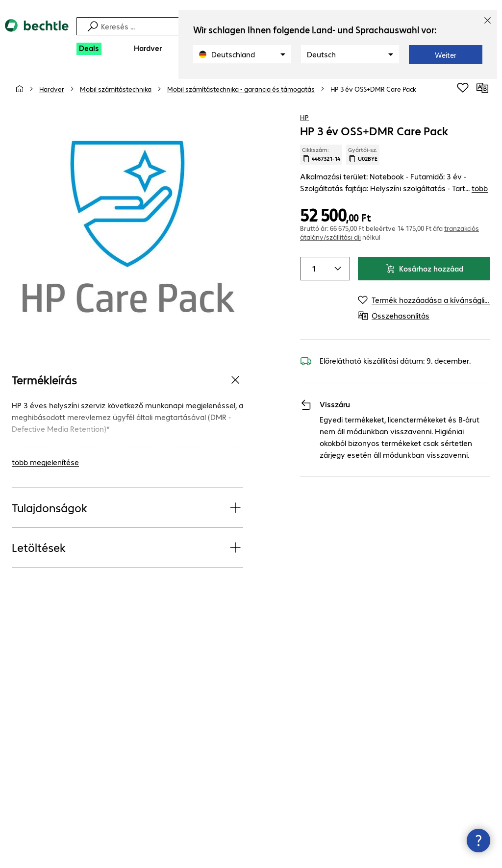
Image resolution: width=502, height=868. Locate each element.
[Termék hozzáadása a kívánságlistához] (463, 88)
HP (304, 117)
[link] (373, 89)
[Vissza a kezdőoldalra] (37, 34)
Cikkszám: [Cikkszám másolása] (321, 154)
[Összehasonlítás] (482, 88)
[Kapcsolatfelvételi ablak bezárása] (478, 841)
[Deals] (89, 49)
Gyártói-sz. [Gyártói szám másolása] (363, 154)
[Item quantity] (312, 269)
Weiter (446, 55)
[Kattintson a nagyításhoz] (128, 228)
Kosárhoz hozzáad (424, 268)
